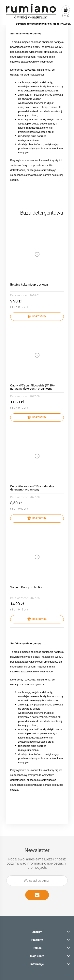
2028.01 (35, 295)
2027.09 (35, 396)
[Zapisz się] (37, 895)
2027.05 (35, 598)
